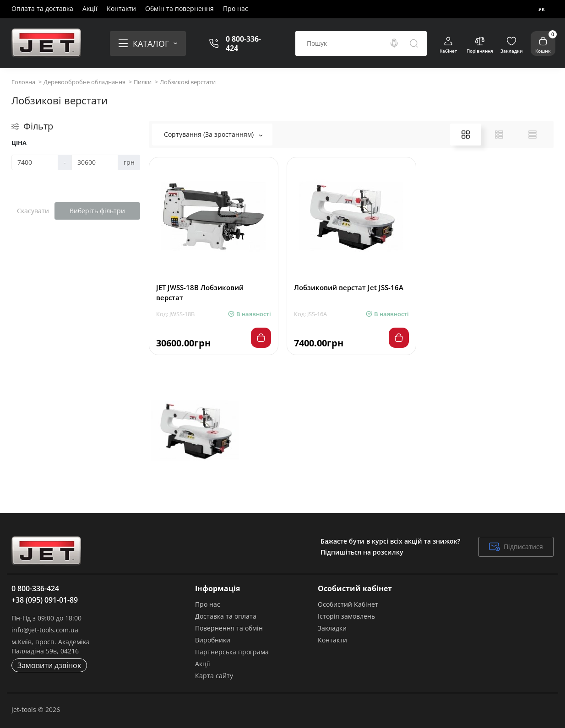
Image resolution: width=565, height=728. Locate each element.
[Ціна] (35, 162)
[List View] (499, 135)
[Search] (394, 43)
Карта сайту (214, 676)
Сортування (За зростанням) (213, 134)
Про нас (236, 8)
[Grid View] (466, 135)
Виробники (213, 640)
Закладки (332, 628)
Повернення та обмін (229, 628)
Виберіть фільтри (97, 211)
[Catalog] (148, 43)
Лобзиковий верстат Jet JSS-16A (349, 287)
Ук (542, 9)
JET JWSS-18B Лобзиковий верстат (200, 292)
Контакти (121, 8)
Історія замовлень (346, 616)
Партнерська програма (232, 652)
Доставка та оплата (226, 616)
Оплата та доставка (42, 8)
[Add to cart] (261, 338)
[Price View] (532, 135)
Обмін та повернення (179, 8)
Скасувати (33, 211)
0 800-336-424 (243, 43)
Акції (90, 8)
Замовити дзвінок (49, 665)
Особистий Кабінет (348, 604)
